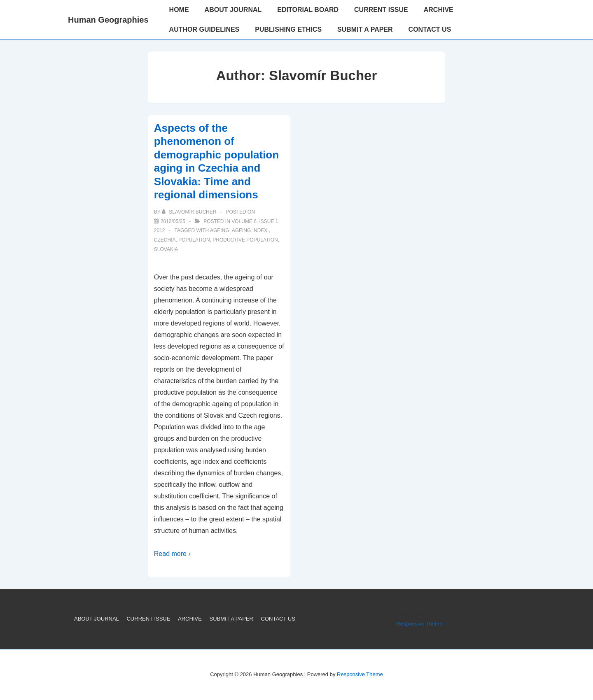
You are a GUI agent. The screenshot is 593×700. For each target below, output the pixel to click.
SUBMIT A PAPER (365, 29)
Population (194, 240)
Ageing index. (250, 230)
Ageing (220, 230)
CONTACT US (430, 29)
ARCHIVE (439, 10)
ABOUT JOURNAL (233, 10)
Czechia (165, 240)
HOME (179, 10)
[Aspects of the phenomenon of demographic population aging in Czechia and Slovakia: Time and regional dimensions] (173, 221)
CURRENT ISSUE (381, 10)
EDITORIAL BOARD (308, 10)
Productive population (245, 240)
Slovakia (166, 249)
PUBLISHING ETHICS (288, 29)
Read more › (172, 554)
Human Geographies (108, 20)
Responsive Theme (419, 624)
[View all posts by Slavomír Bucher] (190, 212)
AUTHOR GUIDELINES (204, 29)
